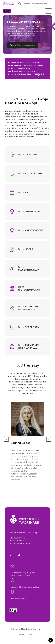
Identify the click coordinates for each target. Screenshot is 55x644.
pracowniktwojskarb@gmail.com (26, 587)
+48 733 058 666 (18, 599)
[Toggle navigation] (48, 11)
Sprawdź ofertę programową (23, 45)
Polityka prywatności (27, 634)
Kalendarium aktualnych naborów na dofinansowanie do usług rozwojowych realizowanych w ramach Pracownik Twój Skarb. (26, 68)
